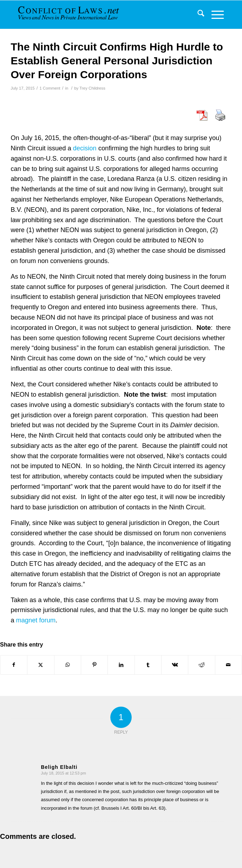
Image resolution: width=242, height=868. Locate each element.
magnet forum (36, 620)
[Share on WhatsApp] (68, 665)
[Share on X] (41, 665)
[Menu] (214, 15)
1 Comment (50, 88)
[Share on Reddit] (201, 665)
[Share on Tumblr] (148, 665)
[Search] (197, 15)
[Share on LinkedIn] (121, 665)
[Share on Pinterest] (94, 665)
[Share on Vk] (175, 665)
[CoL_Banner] (70, 15)
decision (85, 148)
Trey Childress (92, 88)
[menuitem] (197, 15)
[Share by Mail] (228, 665)
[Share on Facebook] (14, 665)
